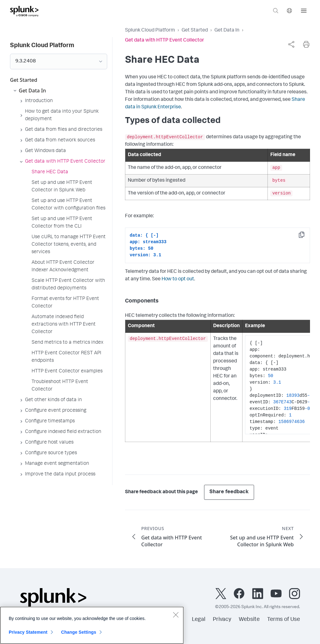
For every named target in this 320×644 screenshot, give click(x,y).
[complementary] (291, 44)
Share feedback (229, 492)
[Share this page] (291, 44)
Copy (306, 237)
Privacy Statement (28, 632)
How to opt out (178, 279)
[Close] (176, 615)
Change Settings (79, 632)
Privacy (222, 620)
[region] (92, 625)
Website (249, 620)
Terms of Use (284, 620)
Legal (199, 620)
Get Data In (227, 31)
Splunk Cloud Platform (150, 31)
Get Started (195, 31)
